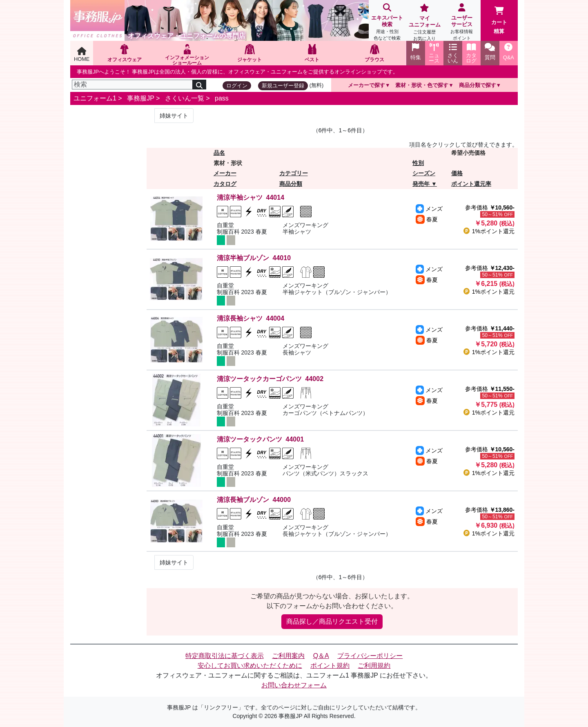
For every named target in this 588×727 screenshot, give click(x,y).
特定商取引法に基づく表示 (225, 656)
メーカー (225, 173)
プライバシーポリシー (370, 656)
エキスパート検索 (387, 23)
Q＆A (321, 656)
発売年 (421, 184)
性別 (418, 163)
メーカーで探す (366, 85)
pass (222, 98)
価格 (457, 173)
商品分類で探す (478, 85)
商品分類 (291, 184)
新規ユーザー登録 (283, 86)
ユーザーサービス (462, 23)
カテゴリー (294, 173)
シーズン (424, 173)
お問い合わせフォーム (294, 685)
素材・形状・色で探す (422, 85)
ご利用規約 (374, 666)
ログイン (237, 86)
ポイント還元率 (471, 184)
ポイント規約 (330, 666)
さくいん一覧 (185, 98)
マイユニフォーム (424, 23)
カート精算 (499, 20)
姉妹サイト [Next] (174, 116)
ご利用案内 (288, 656)
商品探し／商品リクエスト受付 (332, 621)
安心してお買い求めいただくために (250, 666)
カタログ (225, 184)
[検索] (132, 85)
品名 (219, 153)
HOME (82, 55)
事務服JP (140, 98)
